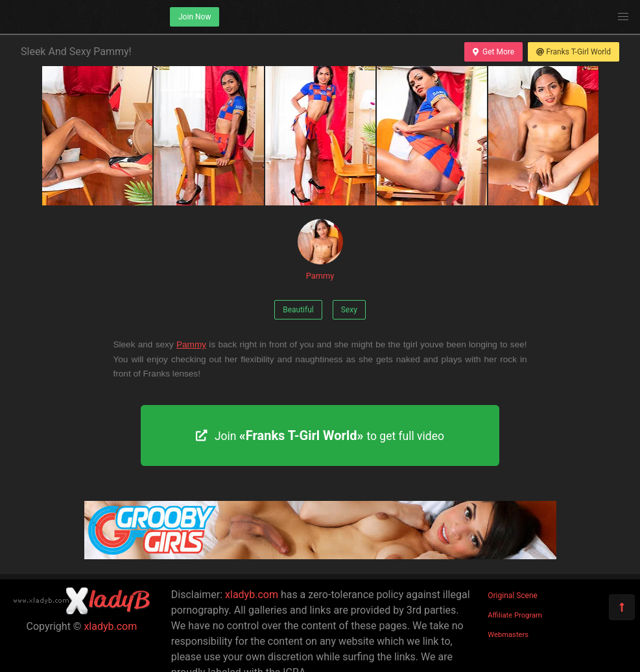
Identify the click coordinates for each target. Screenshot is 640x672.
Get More (493, 52)
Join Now (195, 17)
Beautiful (298, 310)
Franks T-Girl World (574, 52)
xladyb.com (110, 626)
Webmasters (508, 635)
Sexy (349, 310)
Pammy (320, 250)
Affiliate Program (515, 615)
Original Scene (513, 596)
